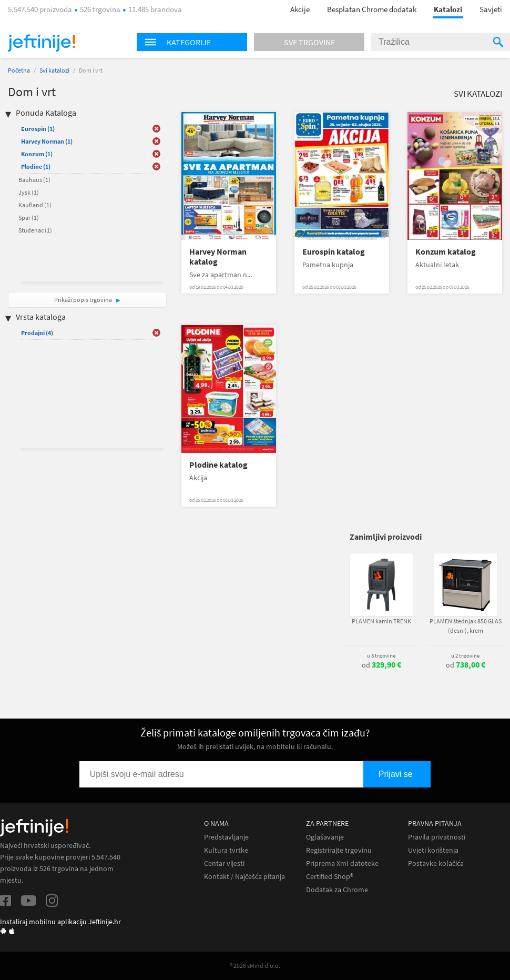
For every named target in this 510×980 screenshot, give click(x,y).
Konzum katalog (446, 252)
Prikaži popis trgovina (84, 300)
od (381, 665)
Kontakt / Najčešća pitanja (244, 877)
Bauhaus (34, 180)
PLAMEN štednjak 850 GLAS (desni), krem (466, 626)
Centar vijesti (224, 863)
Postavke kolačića (436, 863)
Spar (29, 218)
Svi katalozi (54, 70)
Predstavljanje (226, 837)
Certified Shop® (330, 877)
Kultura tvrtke (226, 850)
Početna (19, 70)
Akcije (300, 9)
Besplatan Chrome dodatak (372, 9)
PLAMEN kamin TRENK (381, 621)
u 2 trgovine (465, 655)
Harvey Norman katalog (218, 257)
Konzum (37, 154)
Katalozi (448, 9)
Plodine (36, 166)
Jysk (29, 192)
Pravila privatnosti (437, 837)
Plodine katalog (218, 465)
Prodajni (37, 333)
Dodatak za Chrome (337, 890)
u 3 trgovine (381, 655)
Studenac (35, 230)
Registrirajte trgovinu (339, 850)
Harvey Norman (47, 141)
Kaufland (35, 205)
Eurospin (38, 129)
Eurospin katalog (334, 252)
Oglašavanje (325, 837)
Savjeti (491, 9)
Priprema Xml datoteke (342, 863)
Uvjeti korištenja (433, 850)
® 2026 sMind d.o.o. (255, 966)
